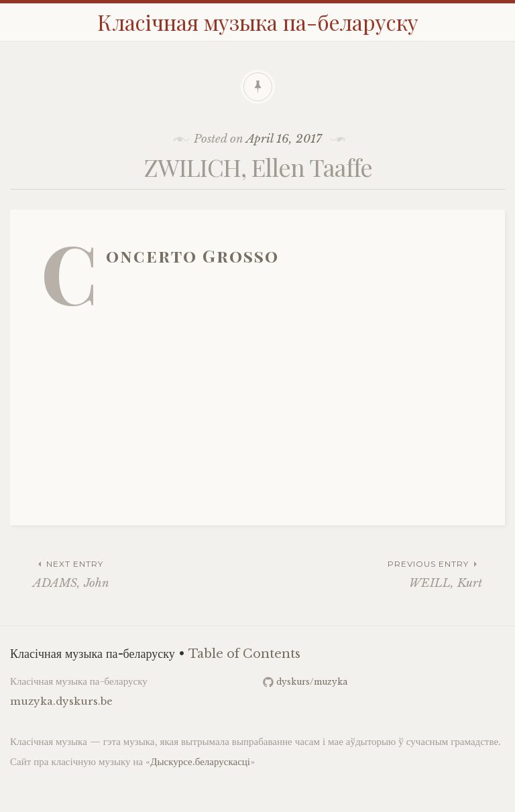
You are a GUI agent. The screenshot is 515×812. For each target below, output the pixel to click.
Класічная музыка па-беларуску (258, 22)
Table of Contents (244, 654)
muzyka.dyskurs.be (61, 701)
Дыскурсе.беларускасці (200, 761)
